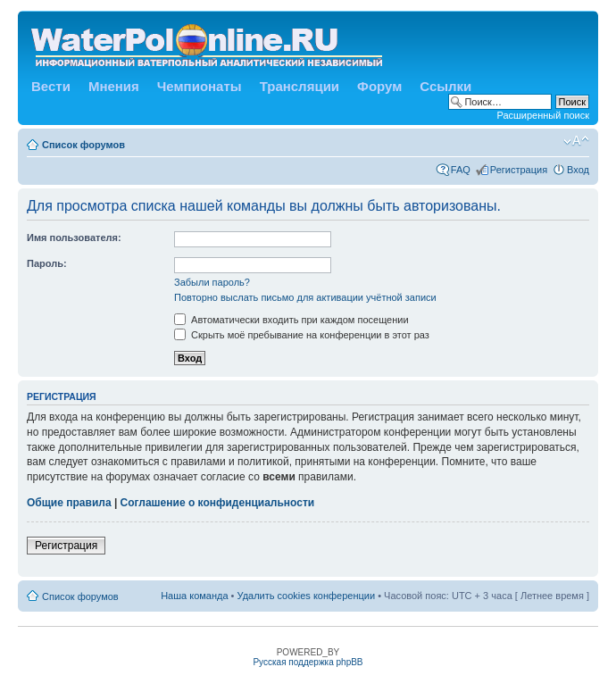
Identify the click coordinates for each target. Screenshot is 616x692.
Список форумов (83, 145)
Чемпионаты (200, 86)
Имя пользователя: (74, 238)
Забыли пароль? (212, 282)
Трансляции (300, 86)
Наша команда (194, 596)
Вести (51, 86)
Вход (578, 170)
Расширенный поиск (543, 115)
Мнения (114, 86)
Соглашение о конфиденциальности (218, 503)
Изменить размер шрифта (576, 141)
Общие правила (69, 503)
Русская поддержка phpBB (308, 662)
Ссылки (445, 86)
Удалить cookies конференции (307, 596)
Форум (379, 86)
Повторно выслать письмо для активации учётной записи (305, 297)
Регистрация (519, 170)
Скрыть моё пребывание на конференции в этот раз (302, 335)
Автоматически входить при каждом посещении (291, 320)
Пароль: (47, 263)
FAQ (461, 170)
